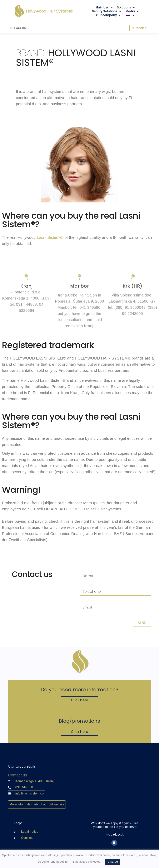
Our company (108, 15)
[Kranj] (27, 321)
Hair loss (104, 7)
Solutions (126, 7)
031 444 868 (19, 28)
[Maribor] (79, 321)
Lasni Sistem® (50, 238)
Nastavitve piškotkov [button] (87, 862)
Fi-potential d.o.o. (75, 371)
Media (132, 11)
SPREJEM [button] (113, 862)
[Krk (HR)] (132, 321)
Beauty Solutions (106, 11)
